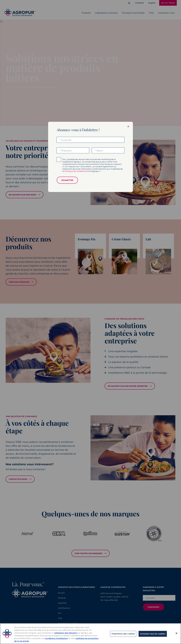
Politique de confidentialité (77, 171)
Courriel (66, 140)
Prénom (66, 151)
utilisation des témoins (66, 633)
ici (63, 166)
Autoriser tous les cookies (153, 634)
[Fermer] (176, 633)
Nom (100, 151)
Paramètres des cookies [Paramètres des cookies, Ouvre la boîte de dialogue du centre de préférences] (123, 634)
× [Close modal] (128, 126)
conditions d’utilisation (56, 638)
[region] (90, 634)
